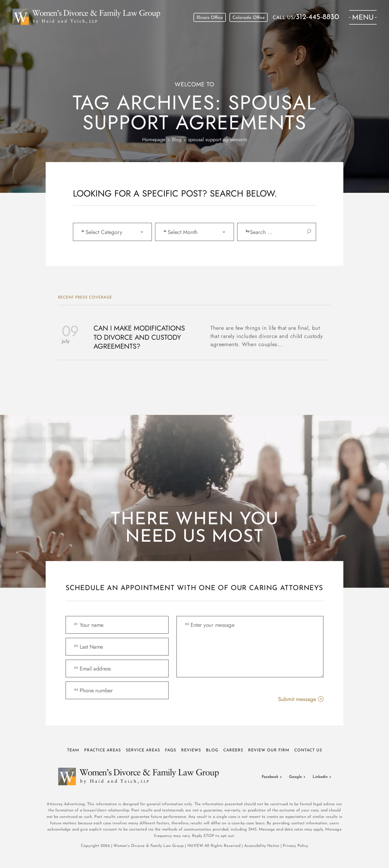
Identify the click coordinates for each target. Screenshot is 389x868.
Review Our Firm (269, 750)
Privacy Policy (295, 846)
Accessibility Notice (262, 846)
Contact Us (308, 750)
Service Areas (143, 750)
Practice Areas (102, 750)
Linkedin (320, 777)
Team (73, 750)
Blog (212, 750)
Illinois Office (210, 18)
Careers (233, 750)
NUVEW (195, 846)
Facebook (270, 777)
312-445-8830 (317, 17)
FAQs (171, 750)
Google (295, 777)
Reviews (191, 750)
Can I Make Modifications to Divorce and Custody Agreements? (139, 337)
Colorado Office (249, 18)
